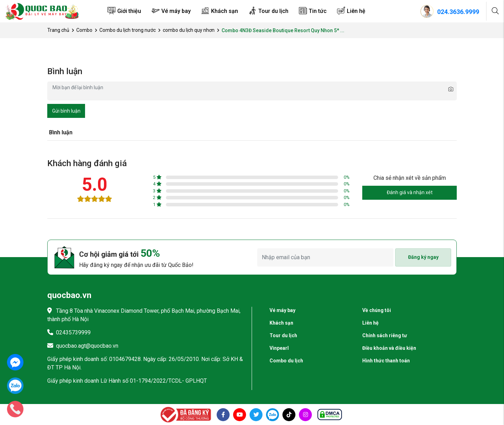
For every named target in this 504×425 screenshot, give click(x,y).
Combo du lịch (286, 361)
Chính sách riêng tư (385, 335)
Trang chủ (58, 30)
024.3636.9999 (458, 12)
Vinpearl (279, 348)
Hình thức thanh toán (386, 361)
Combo (84, 30)
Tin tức (318, 11)
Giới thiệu (129, 11)
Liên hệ (356, 11)
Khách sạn (225, 11)
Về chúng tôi (377, 310)
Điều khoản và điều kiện (389, 348)
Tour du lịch (273, 11)
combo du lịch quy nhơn (189, 30)
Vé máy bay (176, 11)
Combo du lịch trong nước (128, 30)
